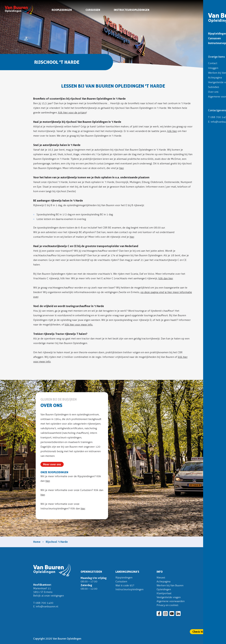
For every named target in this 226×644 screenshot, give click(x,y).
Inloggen (216, 4)
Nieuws (161, 578)
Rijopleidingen (62, 11)
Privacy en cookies (167, 605)
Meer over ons (52, 464)
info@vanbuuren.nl (47, 606)
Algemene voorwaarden (171, 601)
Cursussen (93, 11)
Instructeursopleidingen (132, 11)
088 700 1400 (44, 603)
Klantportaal (164, 593)
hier (121, 168)
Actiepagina (163, 581)
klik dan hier (166, 278)
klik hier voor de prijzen (72, 113)
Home (37, 542)
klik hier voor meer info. (79, 325)
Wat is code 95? (125, 585)
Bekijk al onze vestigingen (49, 596)
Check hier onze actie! (206, 632)
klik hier (172, 131)
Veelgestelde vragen (169, 597)
